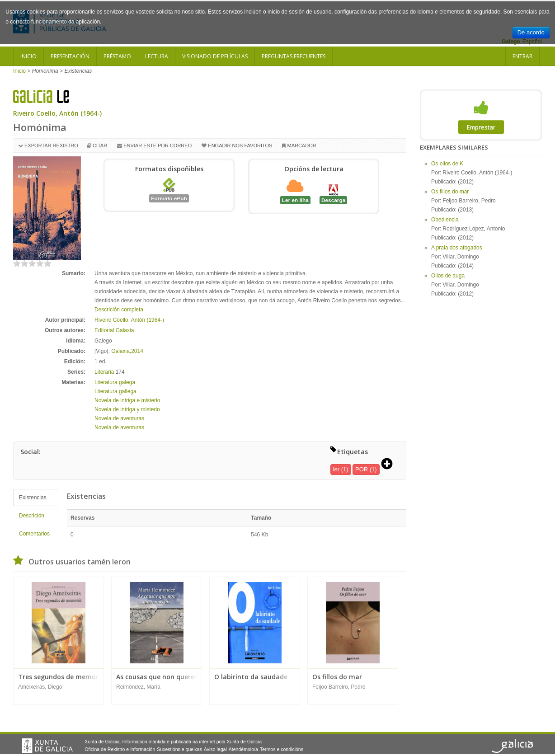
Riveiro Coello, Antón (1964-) (57, 113)
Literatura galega (115, 382)
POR (362, 469)
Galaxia (120, 351)
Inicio (28, 56)
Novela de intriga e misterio (127, 400)
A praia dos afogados (457, 248)
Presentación (70, 56)
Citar (100, 146)
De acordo (531, 32)
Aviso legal (215, 749)
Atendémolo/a (243, 749)
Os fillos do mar (450, 192)
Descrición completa (119, 310)
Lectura (157, 56)
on (17, 263)
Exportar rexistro (51, 146)
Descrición (32, 516)
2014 (137, 351)
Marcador (301, 146)
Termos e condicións (282, 749)
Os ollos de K (447, 164)
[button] (390, 465)
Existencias (33, 498)
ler (336, 469)
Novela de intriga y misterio (127, 409)
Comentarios (34, 534)
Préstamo (117, 56)
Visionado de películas (215, 56)
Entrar (522, 56)
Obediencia (445, 220)
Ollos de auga (448, 276)
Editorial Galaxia (114, 330)
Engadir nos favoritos (240, 146)
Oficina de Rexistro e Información (120, 749)
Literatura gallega (115, 391)
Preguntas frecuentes (294, 56)
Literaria (104, 372)
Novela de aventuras (119, 418)
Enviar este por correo (158, 146)
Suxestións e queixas (179, 749)
